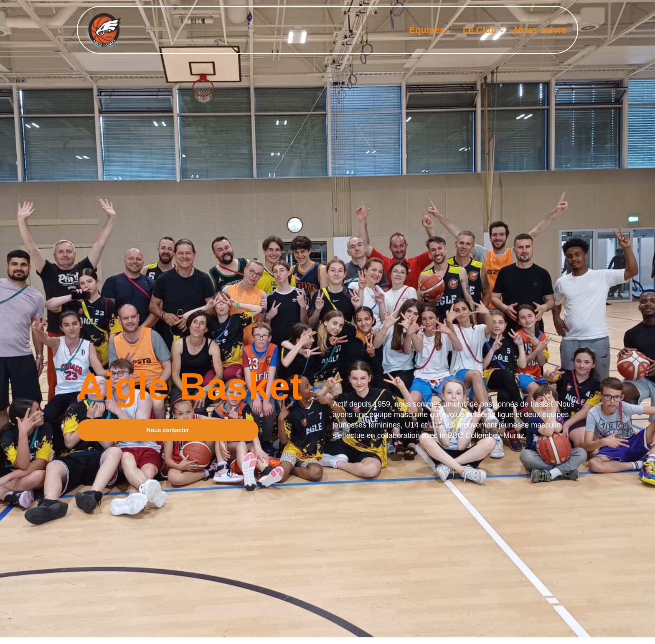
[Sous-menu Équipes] (450, 30)
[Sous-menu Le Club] (501, 30)
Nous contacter (168, 430)
